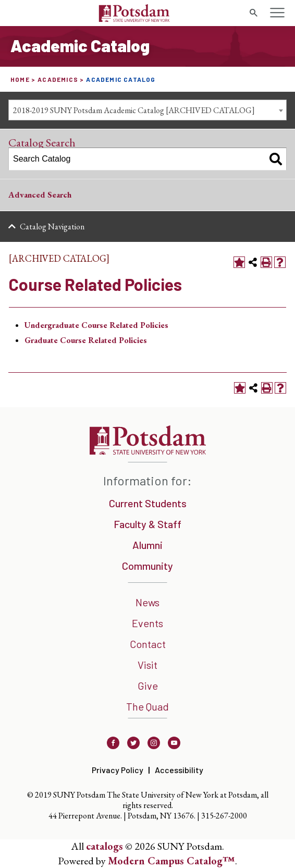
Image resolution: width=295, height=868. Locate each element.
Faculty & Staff (147, 524)
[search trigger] (253, 13)
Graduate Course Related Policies (86, 340)
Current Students (148, 503)
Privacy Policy (118, 770)
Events (147, 623)
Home (20, 79)
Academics (58, 79)
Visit (147, 665)
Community (147, 566)
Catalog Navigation (52, 227)
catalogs (105, 846)
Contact (148, 644)
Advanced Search (40, 195)
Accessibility (179, 770)
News (147, 602)
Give (148, 686)
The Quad (147, 706)
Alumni (147, 545)
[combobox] (147, 110)
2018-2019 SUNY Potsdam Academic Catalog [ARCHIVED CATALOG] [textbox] (134, 110)
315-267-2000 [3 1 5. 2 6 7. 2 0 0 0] (224, 816)
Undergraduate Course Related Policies (96, 325)
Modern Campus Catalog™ (171, 861)
